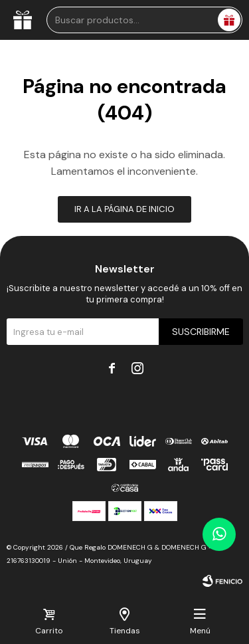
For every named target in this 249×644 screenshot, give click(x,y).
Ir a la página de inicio (124, 209)
